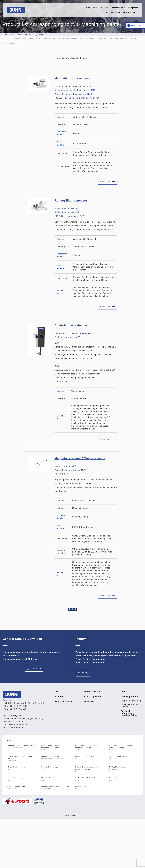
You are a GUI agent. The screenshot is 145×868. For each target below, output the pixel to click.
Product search (130, 12)
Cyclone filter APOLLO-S (85, 778)
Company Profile (118, 8)
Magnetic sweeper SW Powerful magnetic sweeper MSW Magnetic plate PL (70, 470)
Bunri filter (113, 778)
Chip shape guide (93, 697)
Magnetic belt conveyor (17, 767)
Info (107, 8)
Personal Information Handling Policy (129, 713)
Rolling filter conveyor (71, 200)
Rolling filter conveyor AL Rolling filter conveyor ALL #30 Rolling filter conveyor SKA (69, 212)
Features (115, 12)
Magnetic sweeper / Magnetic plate (80, 458)
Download (137, 25)
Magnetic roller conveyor (85, 756)
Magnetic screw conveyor (119, 756)
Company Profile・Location (130, 705)
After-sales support (94, 8)
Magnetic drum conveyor (73, 78)
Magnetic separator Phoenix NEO (21, 745)
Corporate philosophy (131, 701)
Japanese (134, 8)
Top (106, 12)
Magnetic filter (81, 786)
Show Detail (105, 182)
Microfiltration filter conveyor (53, 778)
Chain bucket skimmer (71, 325)
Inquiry (85, 673)
